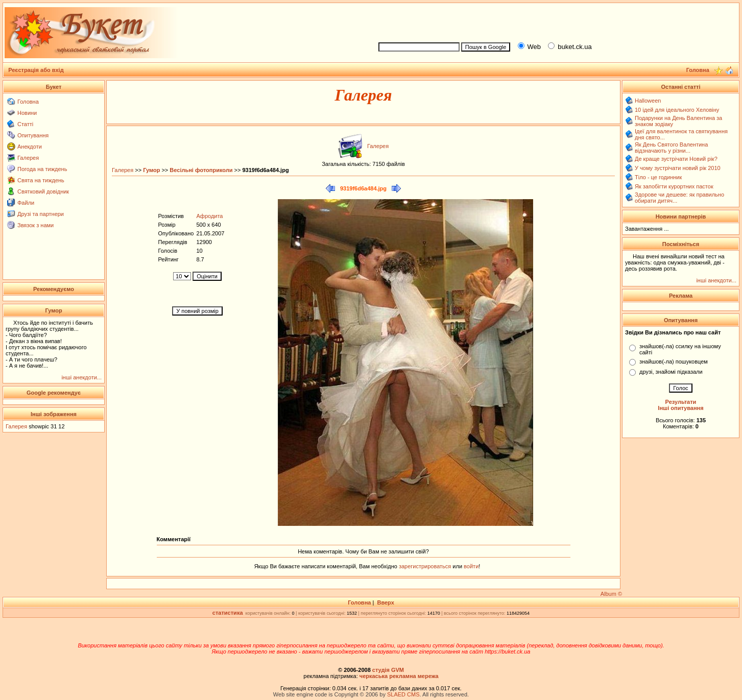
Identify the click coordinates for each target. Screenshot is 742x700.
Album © (611, 594)
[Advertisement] (554, 21)
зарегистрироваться (426, 566)
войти (470, 566)
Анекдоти (30, 147)
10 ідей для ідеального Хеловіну (677, 110)
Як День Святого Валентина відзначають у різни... (671, 148)
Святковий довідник (43, 191)
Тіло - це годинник (658, 177)
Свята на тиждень (41, 180)
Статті (25, 124)
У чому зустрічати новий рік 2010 (678, 168)
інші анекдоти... (81, 377)
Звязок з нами (35, 225)
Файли (26, 203)
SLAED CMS (403, 694)
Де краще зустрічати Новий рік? (676, 159)
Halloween (648, 101)
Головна (28, 102)
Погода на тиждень (42, 169)
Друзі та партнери (41, 214)
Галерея (28, 158)
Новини (27, 113)
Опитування (33, 135)
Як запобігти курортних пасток (674, 186)
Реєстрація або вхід (36, 70)
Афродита (209, 216)
